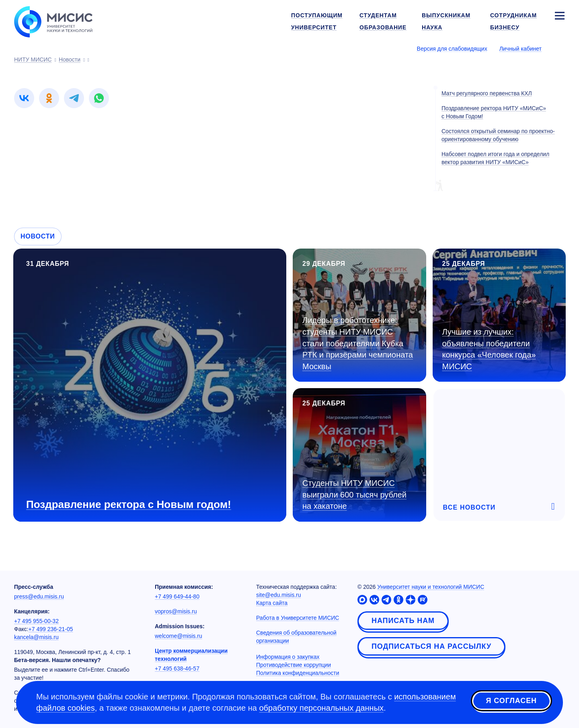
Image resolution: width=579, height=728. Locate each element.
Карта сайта (272, 603)
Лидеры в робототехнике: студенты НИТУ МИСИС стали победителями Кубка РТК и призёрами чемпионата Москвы (358, 343)
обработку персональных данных (321, 708)
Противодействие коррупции (294, 665)
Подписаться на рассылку (431, 646)
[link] (24, 98)
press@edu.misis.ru (39, 596)
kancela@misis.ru (36, 637)
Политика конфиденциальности (298, 673)
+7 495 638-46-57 (177, 668)
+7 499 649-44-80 (177, 596)
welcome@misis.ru (179, 636)
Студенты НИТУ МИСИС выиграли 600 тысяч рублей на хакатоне (354, 495)
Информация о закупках (288, 657)
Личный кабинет (520, 49)
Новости (38, 236)
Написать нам (403, 621)
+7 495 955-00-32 (36, 621)
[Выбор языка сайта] (559, 48)
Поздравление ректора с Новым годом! (129, 504)
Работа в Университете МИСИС (298, 618)
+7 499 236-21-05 (51, 629)
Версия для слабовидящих (452, 49)
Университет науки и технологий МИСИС (431, 587)
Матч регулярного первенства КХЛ (487, 93)
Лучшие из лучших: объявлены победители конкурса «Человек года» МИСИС (489, 349)
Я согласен (511, 701)
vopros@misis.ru (176, 611)
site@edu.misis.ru (278, 595)
